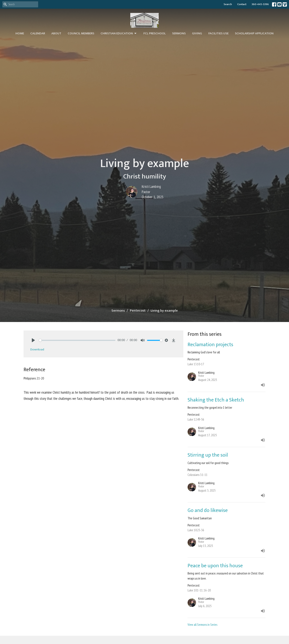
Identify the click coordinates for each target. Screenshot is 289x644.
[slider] (77, 340)
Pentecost (138, 311)
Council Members (81, 33)
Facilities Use (218, 33)
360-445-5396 (260, 4)
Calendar (38, 33)
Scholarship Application (254, 33)
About (56, 33)
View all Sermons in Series (202, 625)
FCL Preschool (155, 33)
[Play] (33, 340)
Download (37, 349)
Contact (242, 4)
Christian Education (119, 33)
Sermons (179, 33)
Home (20, 33)
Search (228, 4)
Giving (197, 33)
